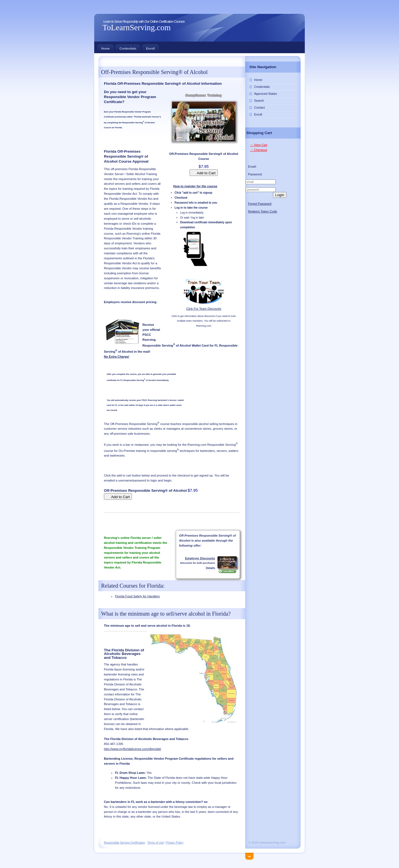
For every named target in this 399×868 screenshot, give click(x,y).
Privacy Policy (175, 843)
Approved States (266, 94)
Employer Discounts (200, 558)
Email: (252, 167)
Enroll (150, 47)
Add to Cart (204, 173)
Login (280, 195)
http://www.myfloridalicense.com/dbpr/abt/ (132, 749)
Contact (259, 107)
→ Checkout (259, 150)
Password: (255, 174)
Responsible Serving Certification (124, 843)
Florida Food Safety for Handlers (137, 596)
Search (259, 101)
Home (105, 47)
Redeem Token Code (263, 211)
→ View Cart (259, 145)
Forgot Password (260, 204)
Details (210, 568)
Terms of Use (156, 843)
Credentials (128, 47)
